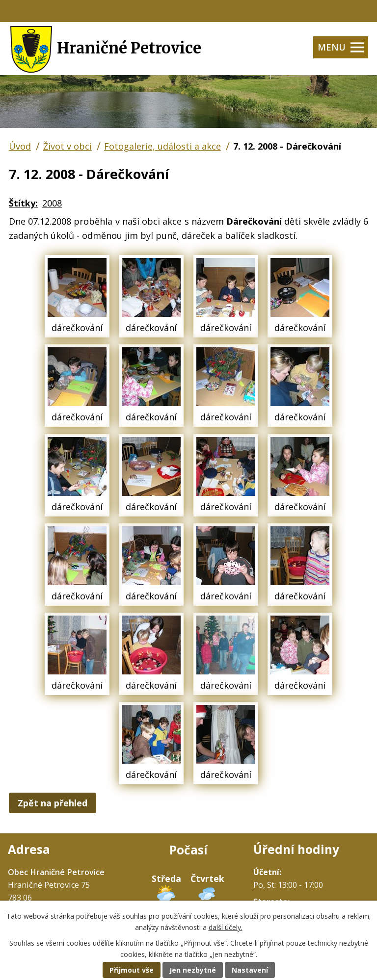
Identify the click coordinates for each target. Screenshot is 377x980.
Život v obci (67, 146)
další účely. (226, 927)
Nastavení (250, 970)
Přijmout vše (132, 970)
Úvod (20, 146)
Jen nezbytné (193, 970)
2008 (52, 203)
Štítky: (23, 203)
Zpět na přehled (53, 803)
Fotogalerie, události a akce (162, 146)
